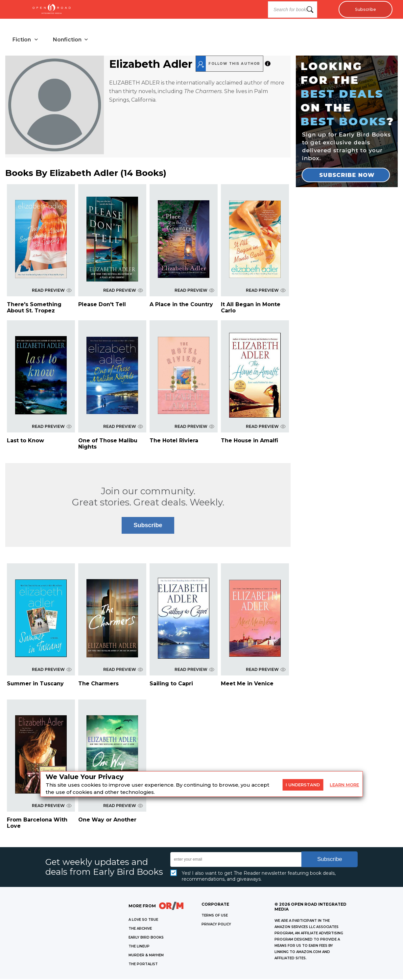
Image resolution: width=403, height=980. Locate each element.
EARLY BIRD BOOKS (146, 938)
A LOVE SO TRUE (143, 921)
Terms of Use (215, 916)
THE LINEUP (139, 947)
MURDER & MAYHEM (146, 956)
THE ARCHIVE (140, 930)
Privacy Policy (216, 925)
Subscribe (364, 10)
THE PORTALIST (143, 965)
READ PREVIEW (52, 291)
